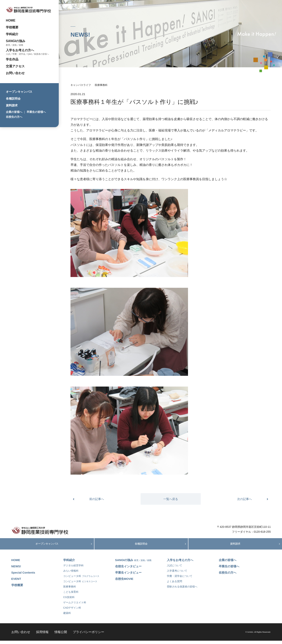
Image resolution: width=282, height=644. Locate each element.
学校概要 (12, 27)
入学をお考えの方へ (20, 50)
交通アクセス (15, 66)
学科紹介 (12, 34)
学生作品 (12, 59)
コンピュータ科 (81, 579)
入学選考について (177, 574)
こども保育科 (71, 595)
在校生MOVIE (124, 582)
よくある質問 (174, 585)
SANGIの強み (16, 41)
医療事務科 (101, 85)
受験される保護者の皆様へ (182, 590)
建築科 (67, 616)
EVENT (16, 582)
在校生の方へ (14, 117)
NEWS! (16, 570)
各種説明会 (13, 98)
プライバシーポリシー (89, 635)
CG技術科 (69, 600)
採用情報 (42, 635)
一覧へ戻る (171, 499)
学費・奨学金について (180, 579)
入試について (174, 569)
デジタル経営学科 (73, 569)
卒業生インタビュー (128, 576)
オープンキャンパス (19, 92)
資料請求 (12, 105)
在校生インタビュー (128, 570)
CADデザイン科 (72, 611)
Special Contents (23, 576)
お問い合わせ (15, 73)
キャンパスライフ (81, 85)
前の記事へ (97, 499)
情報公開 (61, 635)
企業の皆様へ (14, 112)
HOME (11, 20)
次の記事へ (244, 499)
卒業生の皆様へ (36, 112)
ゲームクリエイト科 (75, 606)
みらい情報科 (71, 574)
